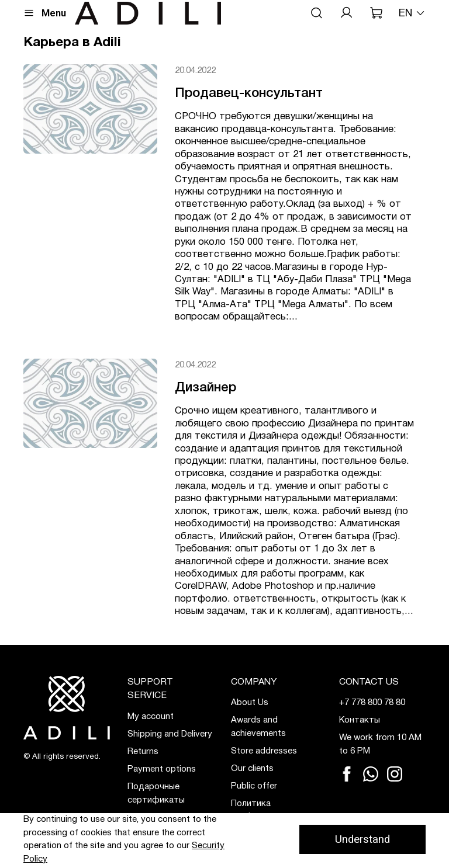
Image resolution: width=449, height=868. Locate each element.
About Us (250, 703)
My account (151, 717)
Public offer (254, 786)
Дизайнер (205, 388)
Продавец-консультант (249, 93)
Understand (362, 839)
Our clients (252, 769)
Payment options (162, 769)
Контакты (360, 720)
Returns (143, 752)
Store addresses (264, 751)
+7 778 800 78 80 (372, 703)
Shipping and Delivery (170, 734)
